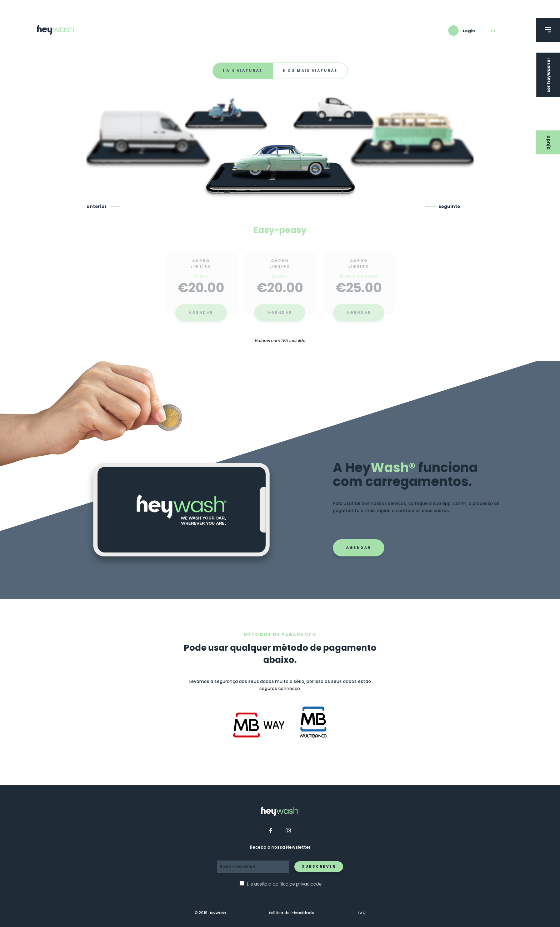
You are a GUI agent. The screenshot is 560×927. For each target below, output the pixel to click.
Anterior (97, 206)
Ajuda (548, 143)
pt (493, 31)
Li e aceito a (284, 884)
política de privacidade (297, 884)
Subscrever (319, 866)
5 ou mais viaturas (310, 71)
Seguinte (449, 206)
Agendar (201, 317)
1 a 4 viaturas (243, 71)
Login (469, 31)
